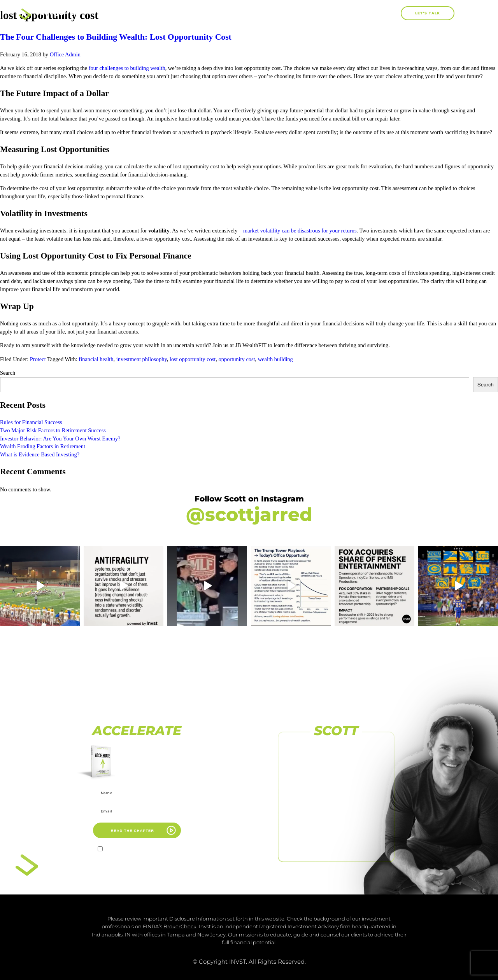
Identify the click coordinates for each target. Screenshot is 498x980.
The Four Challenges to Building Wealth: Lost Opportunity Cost (116, 37)
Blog (359, 13)
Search (8, 373)
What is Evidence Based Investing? (40, 454)
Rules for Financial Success (31, 422)
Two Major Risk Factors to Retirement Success (53, 430)
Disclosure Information (198, 919)
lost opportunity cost (193, 359)
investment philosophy (142, 359)
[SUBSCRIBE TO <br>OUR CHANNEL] (336, 804)
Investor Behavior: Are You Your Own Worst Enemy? (60, 438)
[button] (392, 13)
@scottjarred (249, 514)
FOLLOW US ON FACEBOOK (336, 762)
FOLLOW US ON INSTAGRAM (336, 788)
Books (254, 13)
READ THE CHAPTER (132, 831)
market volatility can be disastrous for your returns (300, 231)
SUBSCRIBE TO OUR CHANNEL (336, 816)
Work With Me (309, 13)
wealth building (275, 359)
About (210, 13)
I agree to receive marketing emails (141, 850)
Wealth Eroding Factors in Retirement (43, 446)
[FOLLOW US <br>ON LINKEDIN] (336, 831)
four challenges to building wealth (127, 68)
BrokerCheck (180, 927)
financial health (96, 359)
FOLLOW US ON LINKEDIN (336, 842)
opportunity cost (237, 359)
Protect (38, 359)
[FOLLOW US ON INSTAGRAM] (336, 777)
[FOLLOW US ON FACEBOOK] (336, 750)
